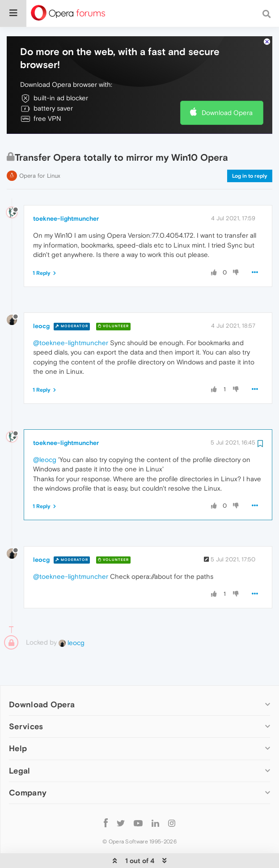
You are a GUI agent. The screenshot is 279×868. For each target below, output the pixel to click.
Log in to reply (250, 149)
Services (26, 699)
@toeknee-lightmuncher (71, 315)
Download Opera (227, 85)
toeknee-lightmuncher (66, 191)
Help (18, 721)
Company (28, 765)
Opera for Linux (40, 148)
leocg (41, 299)
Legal (20, 743)
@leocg (45, 432)
